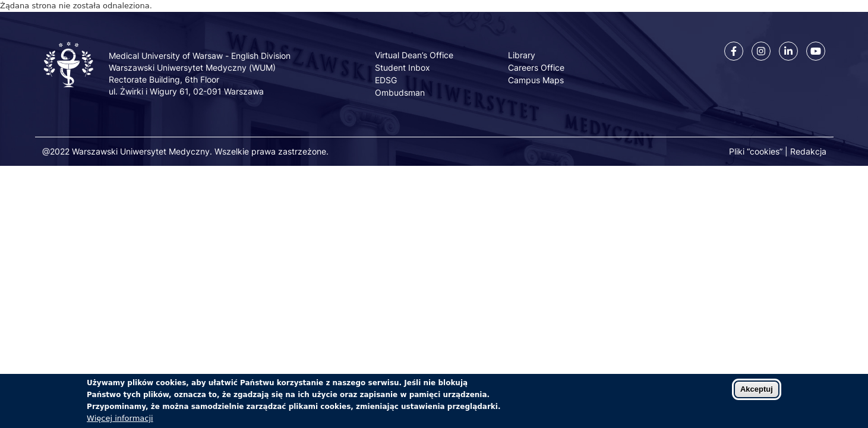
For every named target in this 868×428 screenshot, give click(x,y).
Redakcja (808, 151)
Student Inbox (403, 67)
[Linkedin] (788, 51)
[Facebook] (734, 51)
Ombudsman (400, 92)
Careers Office (536, 67)
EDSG (386, 80)
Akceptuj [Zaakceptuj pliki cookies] (757, 393)
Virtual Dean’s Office (414, 55)
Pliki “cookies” (756, 151)
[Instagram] (761, 51)
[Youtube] (816, 51)
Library (522, 55)
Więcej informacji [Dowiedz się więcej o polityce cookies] (120, 422)
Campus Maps (536, 80)
